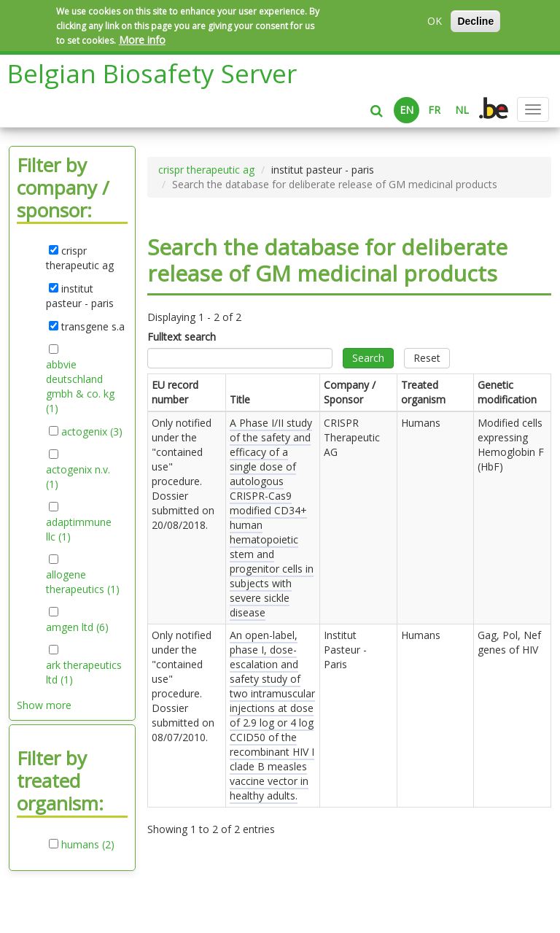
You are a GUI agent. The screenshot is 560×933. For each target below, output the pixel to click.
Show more (44, 705)
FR (434, 110)
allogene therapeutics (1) (84, 582)
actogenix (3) (92, 432)
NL (462, 110)
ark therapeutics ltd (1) (84, 673)
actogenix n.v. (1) (78, 477)
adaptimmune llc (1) (79, 530)
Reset (427, 358)
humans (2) (88, 845)
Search (368, 358)
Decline (475, 21)
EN (407, 110)
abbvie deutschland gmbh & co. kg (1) (80, 387)
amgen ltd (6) (77, 627)
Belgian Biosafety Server (152, 73)
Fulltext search (182, 337)
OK (435, 21)
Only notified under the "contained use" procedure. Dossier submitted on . (183, 474)
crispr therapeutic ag (206, 170)
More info (142, 40)
